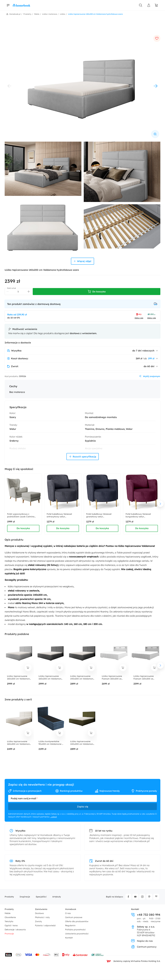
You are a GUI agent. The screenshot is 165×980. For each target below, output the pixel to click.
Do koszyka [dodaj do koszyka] (23, 528)
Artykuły (57, 897)
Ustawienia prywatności (77, 934)
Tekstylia (9, 921)
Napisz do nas (142, 941)
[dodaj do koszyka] (28, 668)
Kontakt (69, 938)
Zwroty (38, 921)
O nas (68, 913)
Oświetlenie (10, 917)
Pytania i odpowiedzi (45, 925)
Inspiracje (25, 897)
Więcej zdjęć (82, 261)
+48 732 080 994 (146, 915)
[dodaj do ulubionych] (157, 38)
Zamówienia (41, 909)
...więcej (54, 817)
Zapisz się (83, 807)
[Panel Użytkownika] (149, 5)
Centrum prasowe (74, 917)
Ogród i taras (11, 925)
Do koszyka (97, 292)
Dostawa (39, 913)
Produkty (9, 897)
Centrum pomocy (144, 947)
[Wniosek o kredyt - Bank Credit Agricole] (97, 955)
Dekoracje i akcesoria (15, 930)
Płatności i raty (42, 917)
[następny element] (160, 504)
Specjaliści (41, 897)
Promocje (9, 934)
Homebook (71, 909)
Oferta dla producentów (77, 921)
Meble (8, 913)
